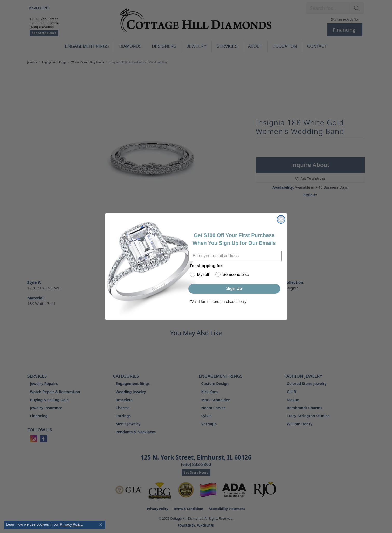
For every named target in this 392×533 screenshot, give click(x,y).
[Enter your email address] (235, 256)
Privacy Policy (71, 524)
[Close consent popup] (101, 525)
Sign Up (234, 289)
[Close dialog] (281, 219)
